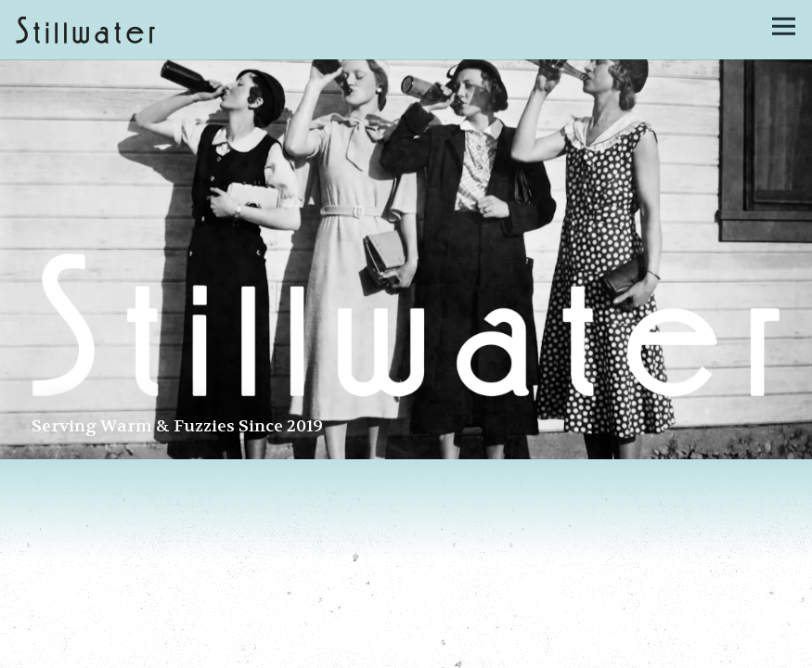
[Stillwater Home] (85, 30)
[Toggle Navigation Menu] (784, 26)
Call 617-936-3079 (406, 648)
